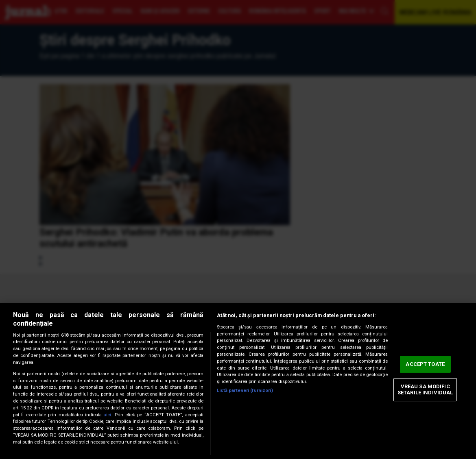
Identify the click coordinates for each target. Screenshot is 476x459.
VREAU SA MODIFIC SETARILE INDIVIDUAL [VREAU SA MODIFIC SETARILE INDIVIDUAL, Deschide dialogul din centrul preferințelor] (425, 390)
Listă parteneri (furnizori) (245, 390)
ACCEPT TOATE (425, 364)
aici (107, 415)
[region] (238, 381)
